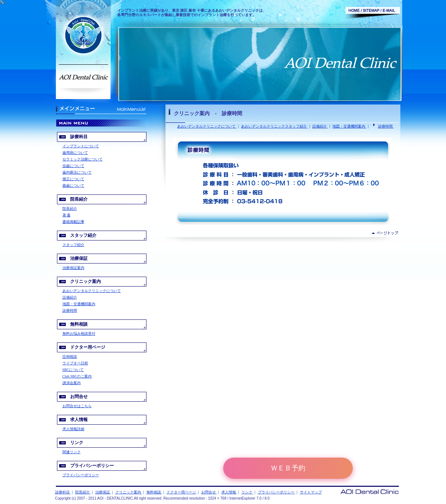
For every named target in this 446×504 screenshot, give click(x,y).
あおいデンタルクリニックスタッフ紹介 (275, 126)
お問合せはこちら (77, 406)
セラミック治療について (83, 159)
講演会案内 (72, 383)
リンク (247, 492)
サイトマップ (311, 492)
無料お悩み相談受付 (79, 334)
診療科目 (63, 492)
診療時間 (386, 126)
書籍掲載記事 (73, 222)
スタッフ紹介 (73, 245)
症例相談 (70, 357)
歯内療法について (77, 172)
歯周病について (75, 153)
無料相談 (154, 492)
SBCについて (73, 370)
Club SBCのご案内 (77, 376)
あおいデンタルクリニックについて (207, 126)
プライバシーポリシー (81, 475)
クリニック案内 (129, 492)
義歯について (73, 185)
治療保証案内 (73, 268)
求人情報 (229, 492)
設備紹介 (320, 126)
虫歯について (73, 166)
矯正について (73, 179)
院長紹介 (70, 209)
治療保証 (103, 492)
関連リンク (72, 452)
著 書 (67, 215)
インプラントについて (81, 146)
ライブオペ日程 (75, 363)
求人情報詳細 (73, 429)
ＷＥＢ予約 (288, 468)
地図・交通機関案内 (349, 126)
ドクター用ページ (182, 492)
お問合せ (209, 492)
